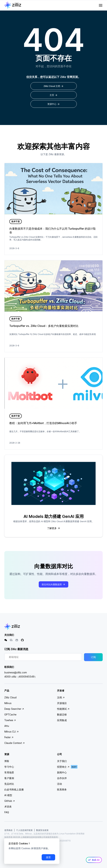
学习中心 (9, 767)
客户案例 (9, 778)
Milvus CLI (11, 732)
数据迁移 (62, 714)
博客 (7, 761)
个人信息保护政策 (24, 830)
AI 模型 (8, 795)
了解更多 (54, 528)
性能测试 (63, 709)
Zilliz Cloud (10, 697)
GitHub (10, 801)
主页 (54, 95)
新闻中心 (62, 772)
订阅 (93, 657)
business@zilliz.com (16, 672)
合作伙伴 (62, 778)
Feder (9, 737)
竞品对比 (9, 784)
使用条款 (8, 830)
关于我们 (62, 761)
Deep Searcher (14, 709)
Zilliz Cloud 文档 (54, 86)
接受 (48, 857)
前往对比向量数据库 (53, 584)
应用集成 (62, 720)
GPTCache (10, 714)
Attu (7, 726)
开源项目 (62, 703)
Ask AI (94, 860)
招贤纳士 (63, 767)
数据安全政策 (42, 830)
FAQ (7, 812)
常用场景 (9, 772)
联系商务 (62, 789)
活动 (59, 784)
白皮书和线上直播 (14, 789)
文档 (61, 697)
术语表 (8, 807)
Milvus (8, 703)
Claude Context (15, 743)
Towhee (10, 720)
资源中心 (54, 104)
